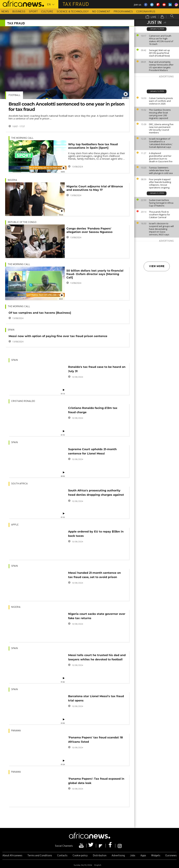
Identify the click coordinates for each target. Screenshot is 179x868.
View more (157, 266)
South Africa (19, 484)
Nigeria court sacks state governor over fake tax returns (97, 616)
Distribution (100, 856)
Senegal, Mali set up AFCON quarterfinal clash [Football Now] (159, 53)
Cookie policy (80, 856)
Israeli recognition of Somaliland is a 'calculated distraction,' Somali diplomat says (161, 143)
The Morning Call (22, 138)
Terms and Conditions (40, 856)
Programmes (123, 12)
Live (151, 17)
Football (15, 95)
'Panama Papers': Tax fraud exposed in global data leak (96, 781)
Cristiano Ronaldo (23, 401)
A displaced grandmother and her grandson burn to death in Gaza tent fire (161, 157)
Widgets (156, 856)
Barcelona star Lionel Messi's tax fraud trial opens (96, 698)
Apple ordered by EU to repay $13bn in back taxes (96, 534)
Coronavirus (146, 12)
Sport (33, 12)
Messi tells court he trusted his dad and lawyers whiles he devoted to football (97, 657)
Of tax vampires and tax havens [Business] (40, 313)
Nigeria (12, 180)
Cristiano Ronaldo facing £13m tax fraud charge (93, 410)
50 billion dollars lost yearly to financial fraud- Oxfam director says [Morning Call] (95, 274)
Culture (47, 12)
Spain (11, 330)
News (5, 12)
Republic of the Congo (22, 222)
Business (19, 12)
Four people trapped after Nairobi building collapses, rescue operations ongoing (160, 183)
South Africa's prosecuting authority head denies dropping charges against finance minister (96, 493)
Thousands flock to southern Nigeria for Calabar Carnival (160, 215)
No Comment (101, 12)
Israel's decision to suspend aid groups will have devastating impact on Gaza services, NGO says (161, 229)
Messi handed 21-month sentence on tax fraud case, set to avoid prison (94, 575)
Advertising (118, 856)
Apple (15, 525)
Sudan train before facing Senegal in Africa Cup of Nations (161, 203)
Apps (143, 856)
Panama (16, 731)
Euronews (171, 856)
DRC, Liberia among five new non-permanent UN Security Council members (161, 128)
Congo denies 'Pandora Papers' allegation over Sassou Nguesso (89, 230)
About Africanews (12, 856)
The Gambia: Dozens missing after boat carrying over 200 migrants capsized (160, 114)
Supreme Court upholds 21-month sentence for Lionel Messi (92, 451)
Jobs (133, 856)
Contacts (62, 856)
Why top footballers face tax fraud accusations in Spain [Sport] (93, 146)
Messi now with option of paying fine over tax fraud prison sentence (58, 336)
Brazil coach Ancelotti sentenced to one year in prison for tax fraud (67, 107)
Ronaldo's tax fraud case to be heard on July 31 (97, 369)
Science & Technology (73, 12)
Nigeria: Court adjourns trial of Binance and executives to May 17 (95, 188)
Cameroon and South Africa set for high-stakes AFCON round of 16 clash (161, 40)
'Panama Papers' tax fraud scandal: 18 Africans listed (96, 740)
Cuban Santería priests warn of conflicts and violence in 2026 (161, 101)
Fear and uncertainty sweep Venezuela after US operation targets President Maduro (161, 66)
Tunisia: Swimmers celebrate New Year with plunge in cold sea (161, 170)
